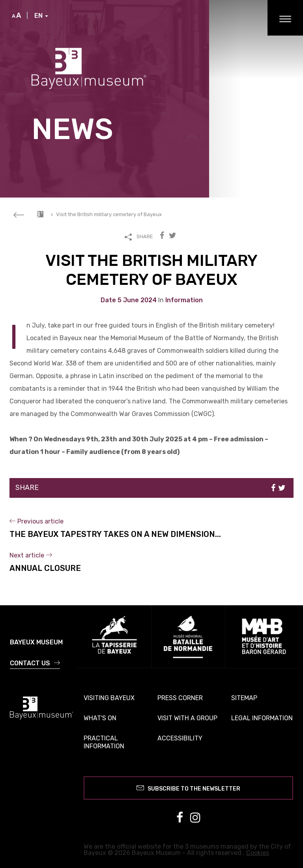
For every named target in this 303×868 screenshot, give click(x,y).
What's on (100, 718)
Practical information (104, 742)
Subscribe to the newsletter (188, 788)
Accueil (40, 214)
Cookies (258, 853)
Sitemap (244, 698)
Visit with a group (187, 718)
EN (41, 16)
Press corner (180, 698)
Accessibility (180, 738)
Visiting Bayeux (109, 698)
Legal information (262, 718)
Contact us (35, 663)
